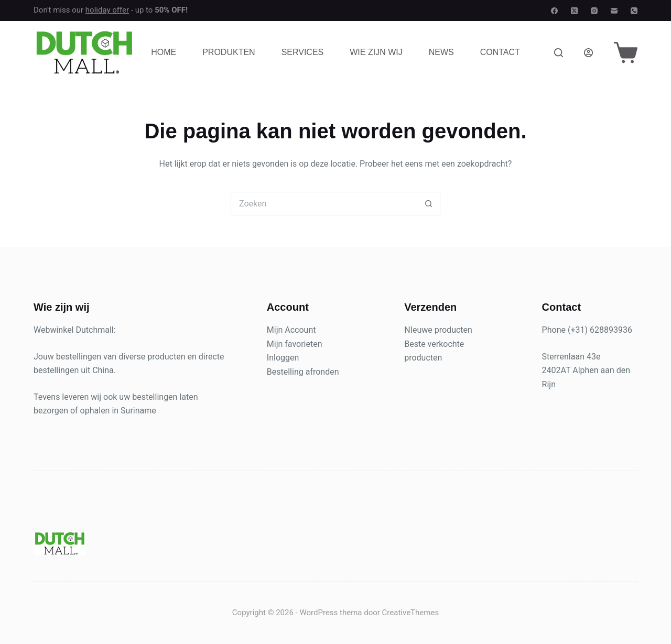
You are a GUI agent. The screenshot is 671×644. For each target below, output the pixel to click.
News (441, 52)
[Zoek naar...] (324, 204)
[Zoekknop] (429, 204)
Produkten (229, 52)
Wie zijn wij (376, 52)
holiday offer (107, 10)
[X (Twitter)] (574, 11)
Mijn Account (291, 330)
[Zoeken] (559, 53)
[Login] (588, 53)
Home (164, 52)
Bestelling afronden (303, 372)
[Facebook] (554, 11)
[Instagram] (594, 11)
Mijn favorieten (295, 344)
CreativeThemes (411, 613)
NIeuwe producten (438, 330)
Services (303, 52)
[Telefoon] (634, 11)
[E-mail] (614, 11)
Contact (500, 52)
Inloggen (283, 358)
